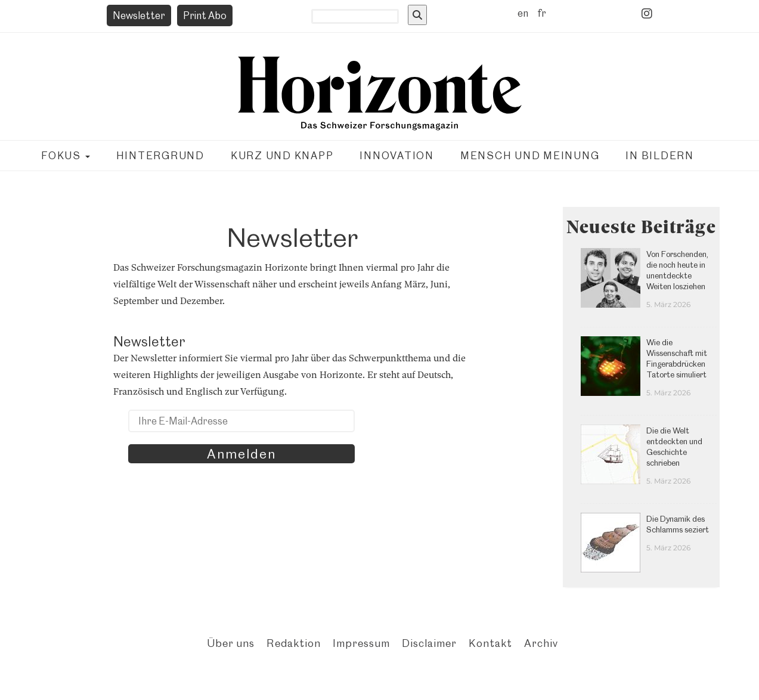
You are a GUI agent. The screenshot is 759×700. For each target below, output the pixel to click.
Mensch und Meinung (530, 156)
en (523, 13)
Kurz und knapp (282, 156)
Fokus (66, 156)
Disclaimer (429, 643)
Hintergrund (160, 156)
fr (542, 13)
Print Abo (205, 16)
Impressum (361, 643)
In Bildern (660, 156)
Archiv (541, 643)
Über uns (231, 643)
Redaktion (294, 643)
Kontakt (490, 643)
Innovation (397, 156)
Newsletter (139, 16)
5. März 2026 (668, 304)
